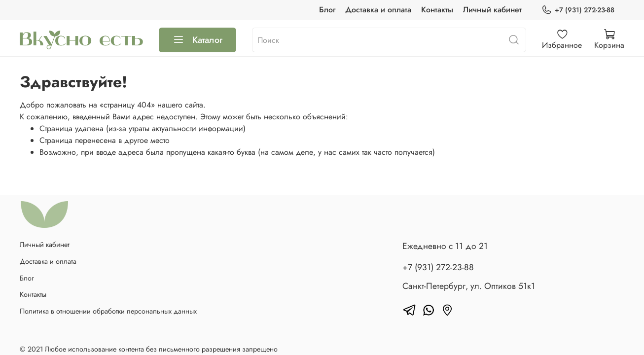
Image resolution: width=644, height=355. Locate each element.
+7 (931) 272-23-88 (578, 10)
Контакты (437, 10)
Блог (327, 10)
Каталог (197, 40)
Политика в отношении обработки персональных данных (108, 311)
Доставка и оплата (378, 10)
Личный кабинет (492, 10)
